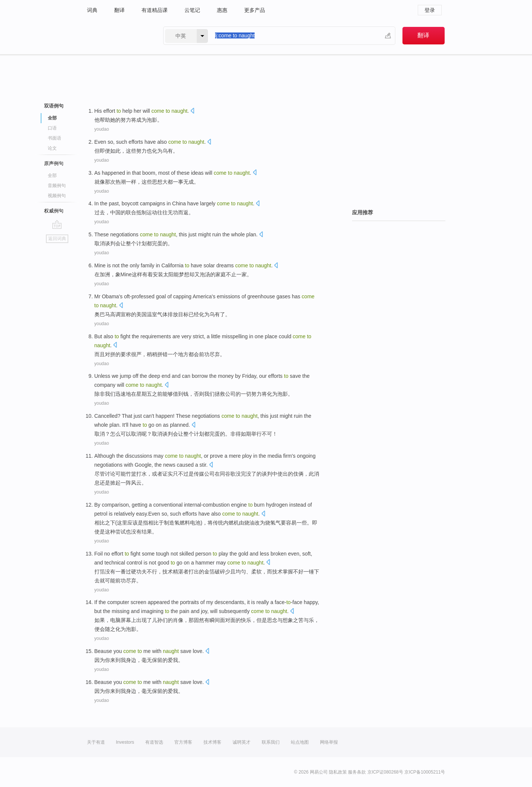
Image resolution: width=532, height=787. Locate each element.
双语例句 (54, 106)
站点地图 (300, 742)
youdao (102, 129)
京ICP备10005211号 (425, 772)
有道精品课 (155, 10)
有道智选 (154, 742)
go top (57, 224)
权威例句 (54, 211)
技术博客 (212, 742)
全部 (52, 118)
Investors (125, 742)
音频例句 (57, 186)
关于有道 (96, 742)
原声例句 (54, 163)
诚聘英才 (242, 742)
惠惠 (222, 10)
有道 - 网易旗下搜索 (118, 36)
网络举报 (329, 742)
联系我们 (271, 742)
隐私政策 (338, 772)
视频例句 (57, 196)
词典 (92, 10)
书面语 (55, 138)
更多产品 (255, 10)
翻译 (119, 10)
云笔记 (192, 10)
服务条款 (357, 772)
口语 (52, 128)
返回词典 (57, 239)
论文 (52, 148)
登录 (430, 10)
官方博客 (183, 742)
